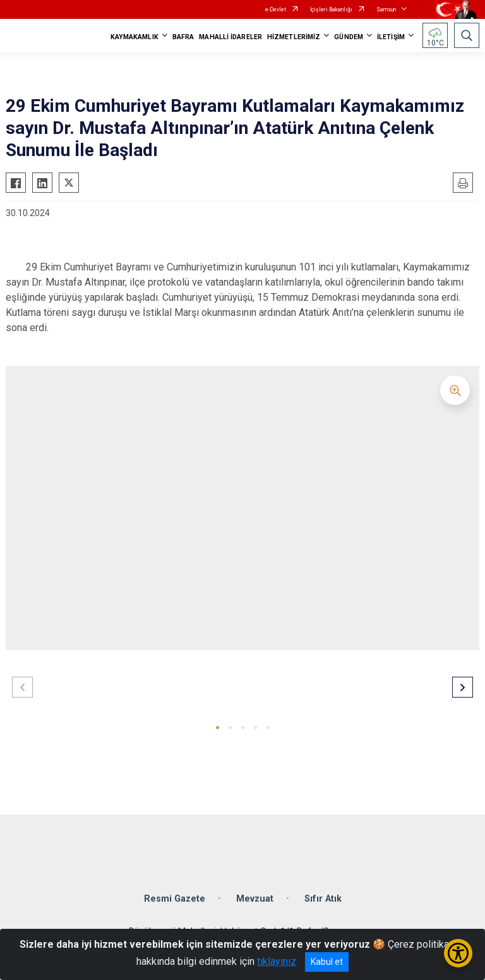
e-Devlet (276, 9)
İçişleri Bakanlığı (331, 9)
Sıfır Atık (323, 899)
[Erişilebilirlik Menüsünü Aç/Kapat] (458, 953)
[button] (218, 728)
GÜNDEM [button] (349, 37)
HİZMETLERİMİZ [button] (294, 37)
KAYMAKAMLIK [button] (135, 37)
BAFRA (183, 37)
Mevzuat (255, 899)
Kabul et (327, 962)
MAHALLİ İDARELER (231, 37)
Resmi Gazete (175, 899)
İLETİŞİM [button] (391, 37)
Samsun (386, 9)
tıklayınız (277, 961)
